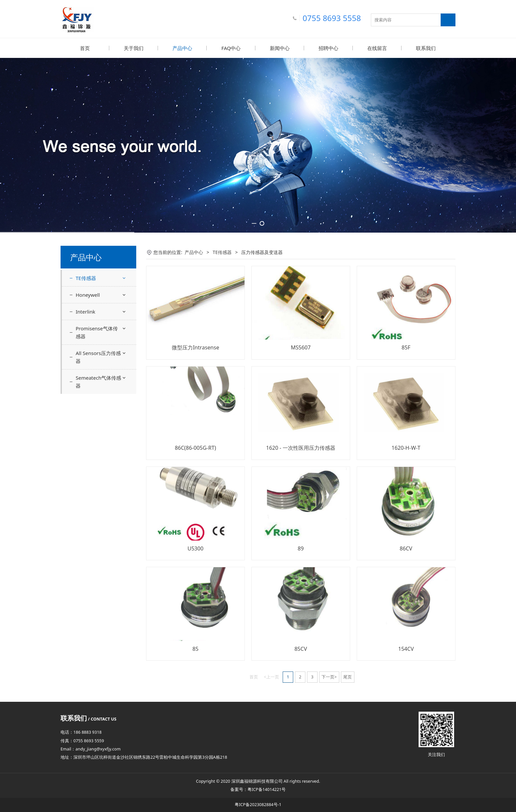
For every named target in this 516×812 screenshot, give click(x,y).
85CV (301, 648)
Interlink (85, 385)
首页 (85, 48)
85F (406, 347)
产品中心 (182, 48)
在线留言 (377, 48)
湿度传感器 (92, 340)
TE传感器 (86, 278)
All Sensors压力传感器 (98, 430)
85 (195, 648)
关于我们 (134, 48)
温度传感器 (92, 317)
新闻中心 (280, 48)
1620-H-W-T (406, 447)
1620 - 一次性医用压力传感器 (301, 447)
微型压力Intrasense (195, 347)
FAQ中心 (231, 48)
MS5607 (301, 347)
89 (301, 548)
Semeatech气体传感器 (98, 455)
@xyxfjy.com (108, 749)
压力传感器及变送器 (102, 294)
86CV (406, 548)
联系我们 (426, 48)
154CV (406, 648)
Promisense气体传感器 (97, 405)
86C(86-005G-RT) (195, 447)
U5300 (196, 548)
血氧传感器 (92, 329)
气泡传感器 (92, 352)
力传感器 (90, 305)
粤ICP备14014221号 (267, 789)
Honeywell (88, 368)
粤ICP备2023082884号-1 (258, 804)
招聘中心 (328, 48)
